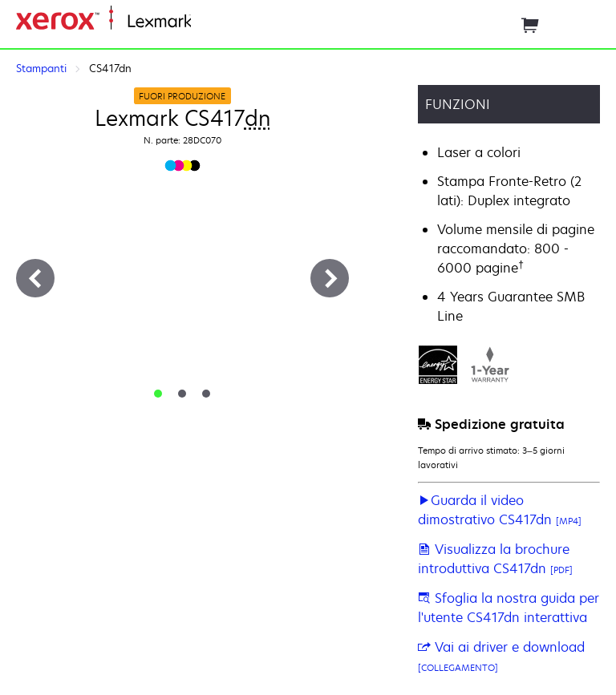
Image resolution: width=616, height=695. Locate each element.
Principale (217, 22)
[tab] (158, 394)
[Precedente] (35, 278)
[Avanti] (330, 278)
